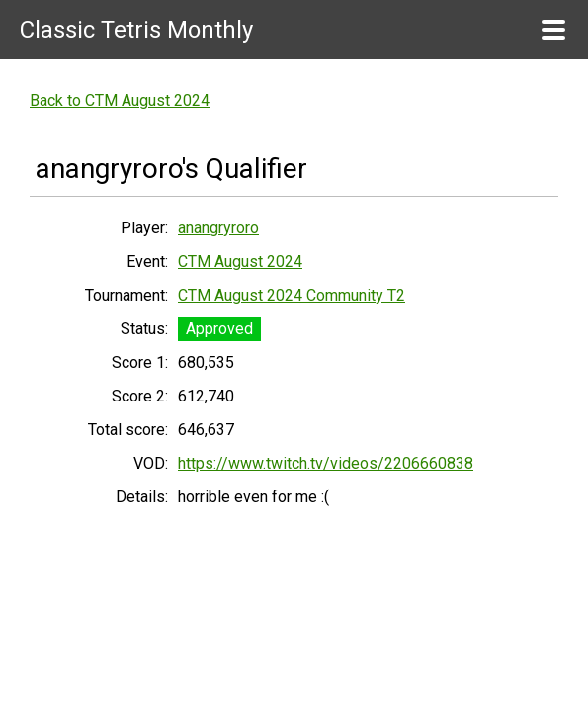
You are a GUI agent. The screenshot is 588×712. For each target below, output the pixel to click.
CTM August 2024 (240, 262)
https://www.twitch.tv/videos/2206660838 (326, 463)
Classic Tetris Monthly (136, 30)
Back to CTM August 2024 (120, 100)
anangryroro (218, 228)
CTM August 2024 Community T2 (292, 295)
